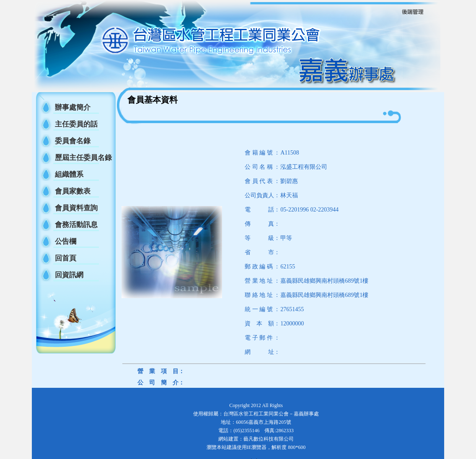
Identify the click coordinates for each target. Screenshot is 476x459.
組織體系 (69, 174)
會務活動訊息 (76, 225)
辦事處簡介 (73, 107)
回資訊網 (69, 275)
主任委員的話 (76, 124)
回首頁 (66, 258)
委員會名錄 (73, 141)
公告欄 (66, 241)
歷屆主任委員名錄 (83, 158)
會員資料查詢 (76, 208)
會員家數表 (73, 191)
